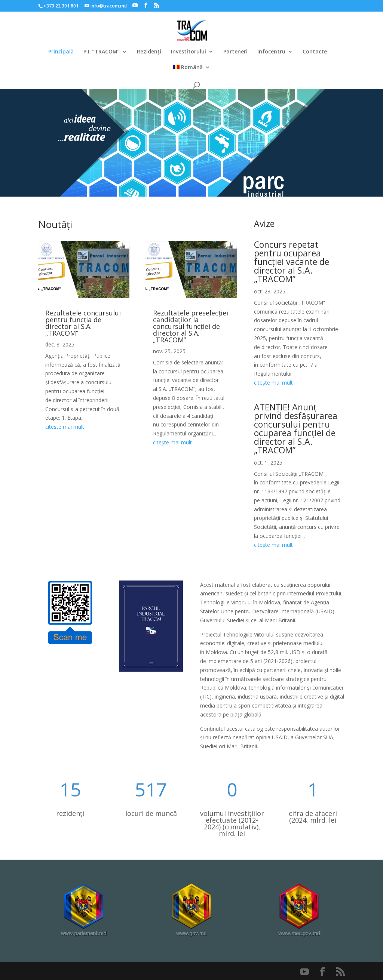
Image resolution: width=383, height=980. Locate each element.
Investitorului (189, 52)
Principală (61, 52)
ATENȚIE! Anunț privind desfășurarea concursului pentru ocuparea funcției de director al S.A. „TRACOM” (296, 429)
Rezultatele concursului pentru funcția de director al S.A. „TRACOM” (83, 323)
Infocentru (271, 52)
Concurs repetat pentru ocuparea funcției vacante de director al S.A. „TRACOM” (292, 262)
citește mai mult (65, 427)
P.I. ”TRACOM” (102, 52)
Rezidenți (149, 52)
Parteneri (235, 52)
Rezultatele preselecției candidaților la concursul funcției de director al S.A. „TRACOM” (191, 326)
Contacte (315, 52)
